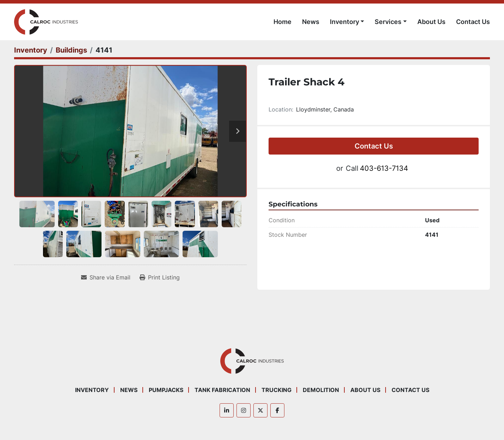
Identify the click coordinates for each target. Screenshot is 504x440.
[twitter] (260, 410)
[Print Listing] (160, 277)
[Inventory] (31, 50)
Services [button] (388, 22)
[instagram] (244, 410)
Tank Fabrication (222, 390)
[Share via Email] (106, 277)
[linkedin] (227, 410)
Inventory (345, 22)
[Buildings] (71, 50)
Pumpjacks (166, 390)
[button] (347, 22)
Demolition (321, 390)
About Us (431, 22)
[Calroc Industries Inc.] (252, 361)
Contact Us (473, 22)
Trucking (276, 390)
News (311, 22)
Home (282, 22)
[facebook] (277, 410)
